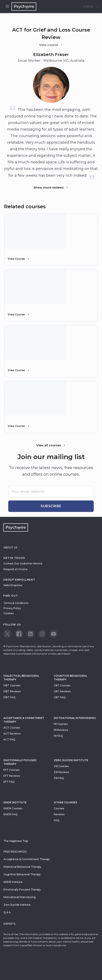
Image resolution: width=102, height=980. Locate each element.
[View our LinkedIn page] (30, 634)
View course (51, 45)
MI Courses (61, 724)
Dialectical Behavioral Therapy (21, 678)
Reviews (59, 814)
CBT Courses (62, 685)
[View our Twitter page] (7, 634)
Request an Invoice (16, 569)
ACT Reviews (12, 734)
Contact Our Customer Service (23, 563)
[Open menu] (7, 7)
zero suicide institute (71, 760)
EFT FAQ (9, 782)
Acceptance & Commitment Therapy (24, 720)
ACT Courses (12, 728)
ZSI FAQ (59, 778)
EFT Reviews (12, 776)
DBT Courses (12, 685)
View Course (19, 259)
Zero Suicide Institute (17, 905)
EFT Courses (11, 770)
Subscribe (51, 506)
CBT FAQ (60, 697)
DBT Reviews (12, 691)
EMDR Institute (15, 802)
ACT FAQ (9, 740)
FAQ (57, 820)
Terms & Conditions (16, 603)
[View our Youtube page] (54, 634)
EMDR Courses (13, 808)
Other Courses (65, 802)
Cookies (9, 613)
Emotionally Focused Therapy (20, 762)
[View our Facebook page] (19, 634)
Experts (9, 924)
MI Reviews (61, 730)
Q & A (7, 912)
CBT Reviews (62, 691)
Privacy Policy (12, 608)
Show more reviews (51, 188)
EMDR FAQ (11, 814)
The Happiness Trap (16, 841)
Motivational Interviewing (75, 718)
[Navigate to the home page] (24, 7)
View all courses (51, 445)
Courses (59, 808)
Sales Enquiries (13, 585)
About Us (10, 547)
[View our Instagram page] (42, 634)
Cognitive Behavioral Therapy (70, 678)
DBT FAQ (9, 697)
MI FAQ (58, 736)
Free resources (15, 852)
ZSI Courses (61, 766)
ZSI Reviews (61, 772)
